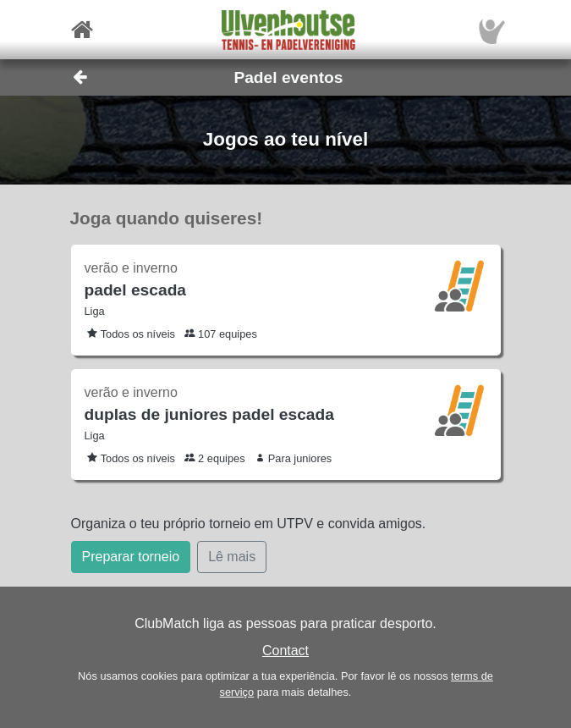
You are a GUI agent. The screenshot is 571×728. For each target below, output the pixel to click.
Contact (285, 651)
